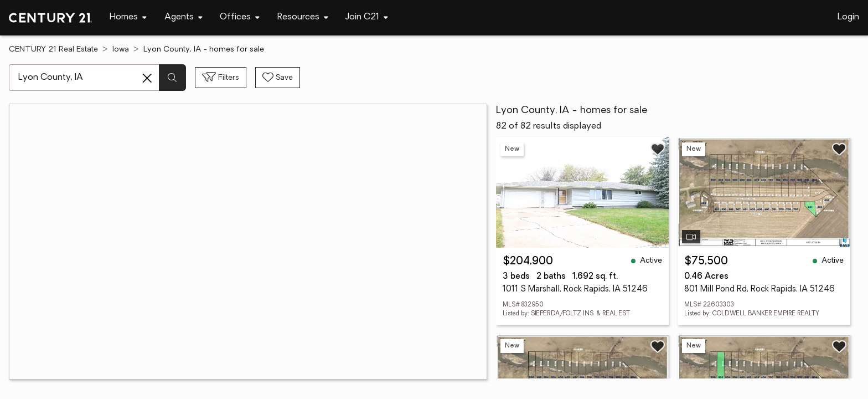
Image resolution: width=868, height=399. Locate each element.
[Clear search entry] (147, 78)
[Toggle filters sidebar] (221, 78)
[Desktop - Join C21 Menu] (367, 17)
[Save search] (278, 78)
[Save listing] (658, 149)
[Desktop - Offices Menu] (240, 17)
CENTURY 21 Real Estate (53, 50)
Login (848, 17)
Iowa (121, 50)
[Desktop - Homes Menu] (128, 17)
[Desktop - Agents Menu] (184, 17)
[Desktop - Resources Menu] (303, 17)
